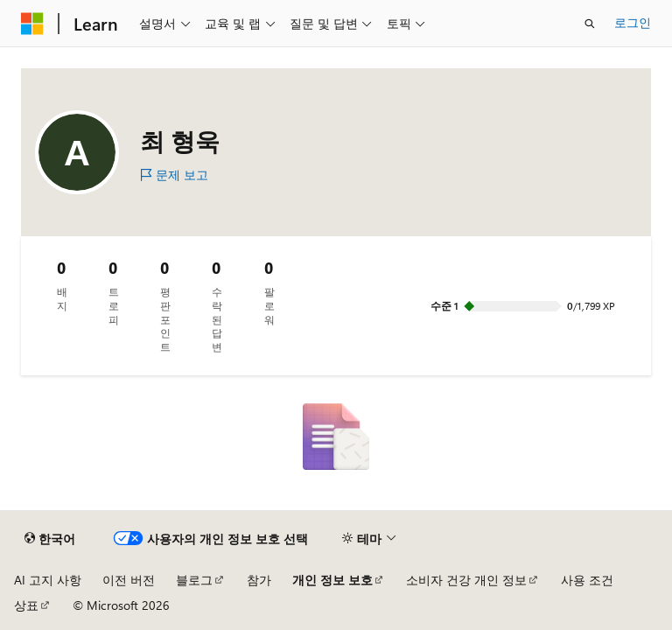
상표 (26, 605)
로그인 (633, 22)
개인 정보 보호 (332, 580)
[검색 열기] (590, 24)
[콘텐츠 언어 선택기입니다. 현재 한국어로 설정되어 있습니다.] (50, 539)
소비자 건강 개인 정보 (466, 580)
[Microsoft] (32, 24)
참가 (259, 580)
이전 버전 (129, 580)
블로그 (194, 580)
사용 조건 (587, 580)
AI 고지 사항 (48, 580)
